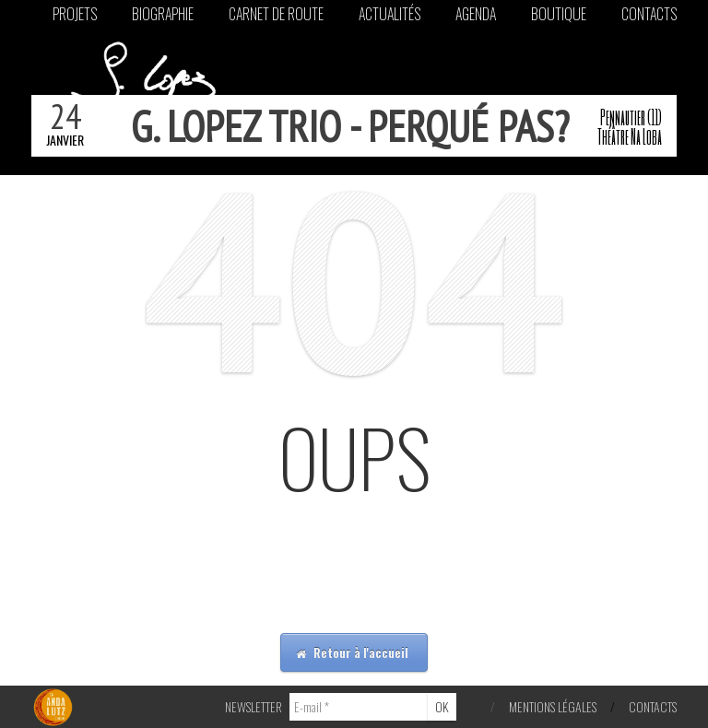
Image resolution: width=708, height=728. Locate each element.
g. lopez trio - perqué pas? (350, 126)
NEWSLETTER (254, 706)
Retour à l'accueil (352, 652)
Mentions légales (553, 706)
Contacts (653, 706)
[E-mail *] (359, 707)
